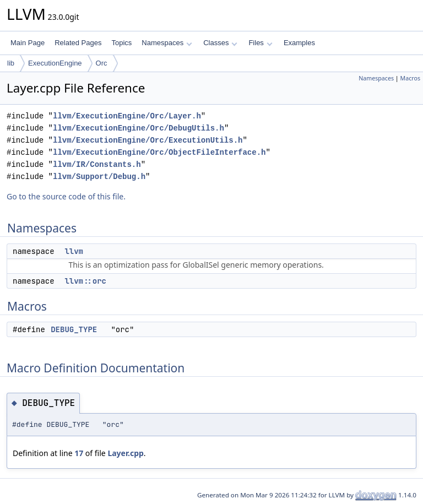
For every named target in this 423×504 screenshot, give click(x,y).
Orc (102, 63)
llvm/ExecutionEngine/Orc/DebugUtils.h (139, 128)
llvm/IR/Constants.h (97, 164)
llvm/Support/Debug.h (99, 177)
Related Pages (78, 43)
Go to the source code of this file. (66, 196)
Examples (299, 43)
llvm (74, 251)
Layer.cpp (125, 453)
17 (79, 453)
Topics (121, 43)
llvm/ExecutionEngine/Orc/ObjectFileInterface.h (159, 152)
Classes (220, 43)
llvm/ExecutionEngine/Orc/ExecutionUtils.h (148, 140)
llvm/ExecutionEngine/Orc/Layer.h (127, 116)
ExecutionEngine (55, 63)
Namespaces (167, 43)
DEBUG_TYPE (74, 329)
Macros (411, 78)
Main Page (28, 43)
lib (11, 63)
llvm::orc (85, 281)
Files (260, 43)
